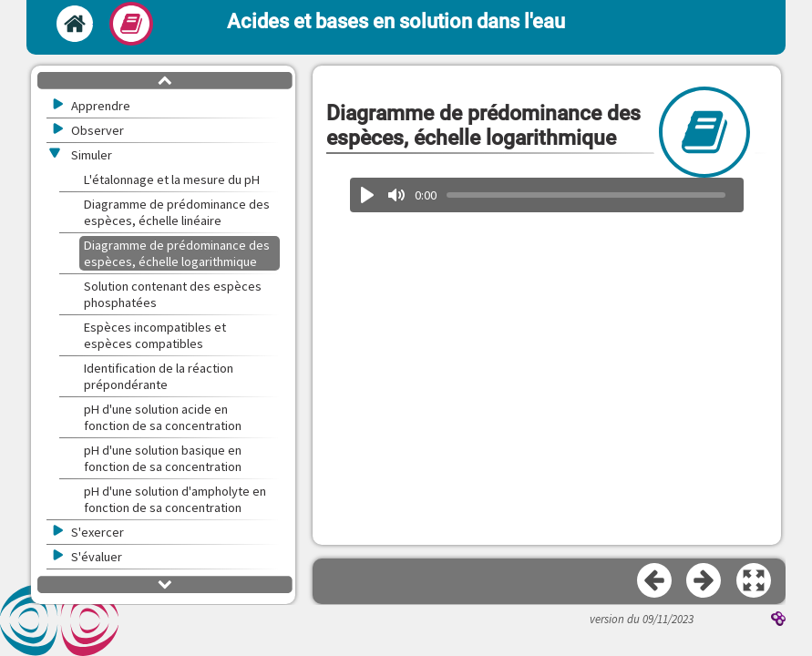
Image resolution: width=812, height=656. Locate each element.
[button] (755, 581)
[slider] (586, 195)
